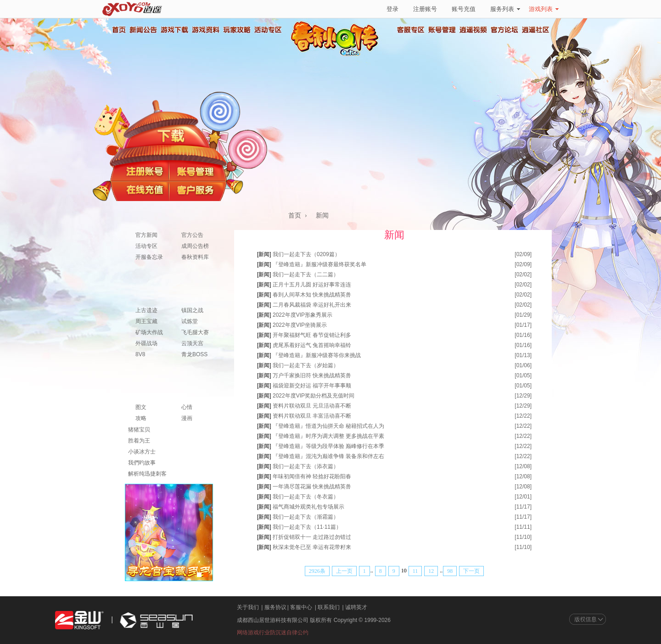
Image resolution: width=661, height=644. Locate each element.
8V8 (140, 354)
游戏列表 (544, 9)
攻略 (141, 418)
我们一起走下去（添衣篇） (306, 466)
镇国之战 (192, 310)
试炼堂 (190, 321)
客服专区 (411, 30)
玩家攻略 (236, 30)
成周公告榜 (195, 246)
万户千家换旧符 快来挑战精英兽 (312, 375)
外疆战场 (146, 343)
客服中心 (301, 607)
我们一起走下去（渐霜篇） (306, 517)
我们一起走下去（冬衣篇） (306, 497)
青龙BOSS (194, 354)
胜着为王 (139, 441)
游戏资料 (205, 30)
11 (415, 571)
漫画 (187, 418)
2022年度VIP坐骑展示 (300, 325)
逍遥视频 (473, 30)
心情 (187, 407)
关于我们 (248, 607)
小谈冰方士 (142, 452)
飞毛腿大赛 (195, 332)
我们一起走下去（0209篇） (306, 254)
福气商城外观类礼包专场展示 (308, 507)
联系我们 (329, 607)
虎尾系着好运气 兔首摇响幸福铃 (312, 345)
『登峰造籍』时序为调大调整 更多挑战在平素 (328, 436)
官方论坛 (504, 30)
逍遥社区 (536, 30)
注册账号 (425, 9)
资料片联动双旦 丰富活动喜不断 (312, 416)
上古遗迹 (146, 310)
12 (431, 571)
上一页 (344, 571)
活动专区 (268, 30)
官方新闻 (146, 235)
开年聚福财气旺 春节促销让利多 (312, 335)
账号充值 (464, 9)
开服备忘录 (149, 257)
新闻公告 (143, 30)
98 (450, 571)
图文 (141, 407)
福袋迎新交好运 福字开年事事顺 (312, 386)
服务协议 (275, 607)
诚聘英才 (356, 607)
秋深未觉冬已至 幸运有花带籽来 (312, 547)
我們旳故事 (142, 463)
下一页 (471, 571)
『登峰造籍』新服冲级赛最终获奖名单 (319, 264)
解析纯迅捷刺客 (147, 474)
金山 (79, 620)
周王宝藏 (146, 321)
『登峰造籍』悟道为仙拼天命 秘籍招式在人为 (328, 426)
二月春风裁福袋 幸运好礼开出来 (312, 305)
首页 (118, 30)
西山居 (155, 620)
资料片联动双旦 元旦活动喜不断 (312, 406)
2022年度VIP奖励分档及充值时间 (314, 396)
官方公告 (192, 235)
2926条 (317, 571)
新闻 (322, 216)
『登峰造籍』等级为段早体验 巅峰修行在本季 (328, 446)
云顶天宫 (192, 343)
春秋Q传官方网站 (337, 55)
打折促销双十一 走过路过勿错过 (312, 537)
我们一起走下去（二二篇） (306, 274)
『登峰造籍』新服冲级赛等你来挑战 (317, 355)
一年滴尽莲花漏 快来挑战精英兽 (312, 487)
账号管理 (442, 30)
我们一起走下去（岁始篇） (306, 365)
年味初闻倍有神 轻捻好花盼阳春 (312, 476)
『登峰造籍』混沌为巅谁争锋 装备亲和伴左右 (328, 456)
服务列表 (505, 9)
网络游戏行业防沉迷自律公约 (273, 633)
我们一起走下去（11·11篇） (307, 527)
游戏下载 (174, 30)
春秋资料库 (195, 257)
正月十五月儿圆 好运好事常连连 (312, 285)
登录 (392, 9)
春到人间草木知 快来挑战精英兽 (312, 295)
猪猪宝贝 (139, 430)
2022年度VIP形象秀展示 (302, 315)
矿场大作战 (149, 332)
